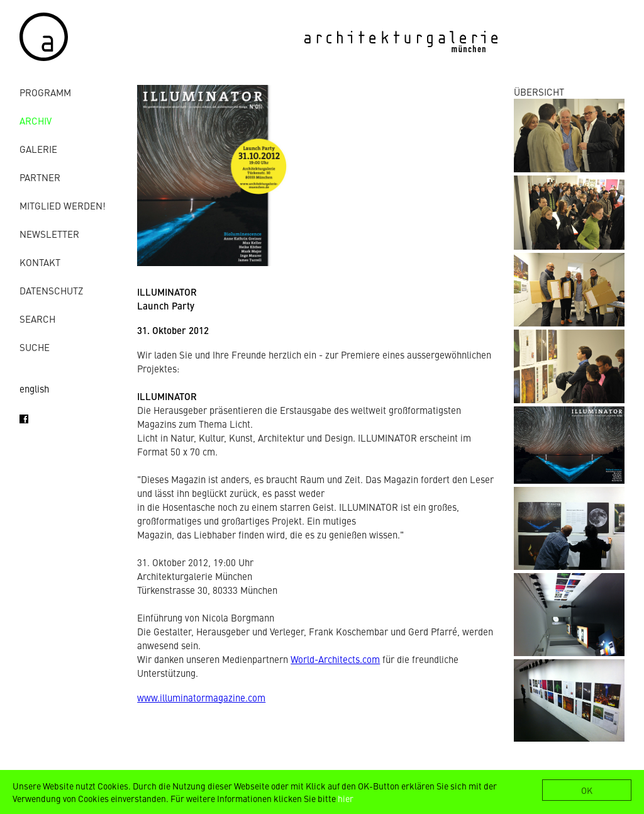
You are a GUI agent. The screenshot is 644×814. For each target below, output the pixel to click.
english (34, 388)
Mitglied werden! (63, 205)
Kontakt (40, 262)
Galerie (38, 149)
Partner (40, 177)
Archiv (36, 120)
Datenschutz (51, 290)
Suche (35, 347)
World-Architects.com (335, 659)
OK (587, 790)
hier (346, 798)
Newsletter (49, 234)
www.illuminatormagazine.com (201, 697)
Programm (45, 92)
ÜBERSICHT (539, 92)
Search (37, 319)
